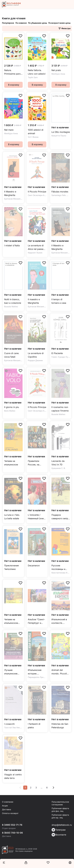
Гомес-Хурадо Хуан (61, 357)
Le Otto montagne (61, 132)
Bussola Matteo (11, 307)
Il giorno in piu (12, 407)
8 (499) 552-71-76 (12, 825)
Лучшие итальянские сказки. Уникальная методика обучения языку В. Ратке (13, 672)
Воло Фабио (10, 411)
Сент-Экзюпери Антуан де (40, 195)
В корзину (14, 85)
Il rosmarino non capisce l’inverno (60, 409)
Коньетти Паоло (59, 136)
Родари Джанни (35, 360)
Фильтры (64, 28)
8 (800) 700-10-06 (12, 833)
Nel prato (56, 70)
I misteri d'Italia (12, 245)
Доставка (7, 809)
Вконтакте (59, 835)
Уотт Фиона (33, 137)
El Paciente (57, 353)
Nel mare (9, 130)
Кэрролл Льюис (35, 253)
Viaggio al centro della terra (13, 776)
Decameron (34, 566)
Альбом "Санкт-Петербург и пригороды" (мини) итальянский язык (36, 621)
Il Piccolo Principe (37, 192)
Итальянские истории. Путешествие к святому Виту (36, 672)
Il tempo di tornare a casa (59, 301)
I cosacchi (9, 724)
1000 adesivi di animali (36, 132)
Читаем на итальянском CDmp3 (11, 621)
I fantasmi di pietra (34, 726)
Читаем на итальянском (11, 463)
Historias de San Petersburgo (60, 726)
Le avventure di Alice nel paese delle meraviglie (36, 247)
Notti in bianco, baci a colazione (13, 301)
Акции (5, 806)
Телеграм (59, 830)
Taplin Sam (33, 77)
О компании (8, 802)
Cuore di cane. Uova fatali (12, 355)
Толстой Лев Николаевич (16, 728)
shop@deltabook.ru (62, 825)
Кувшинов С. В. (58, 468)
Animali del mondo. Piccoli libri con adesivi (60, 672)
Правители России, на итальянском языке (35, 463)
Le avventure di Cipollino (36, 355)
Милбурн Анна (58, 74)
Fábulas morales (60, 192)
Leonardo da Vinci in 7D (58, 463)
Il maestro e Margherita (34, 301)
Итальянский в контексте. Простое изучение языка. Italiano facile (60, 621)
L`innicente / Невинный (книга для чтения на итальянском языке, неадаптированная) (37, 517)
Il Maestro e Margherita (10, 193)
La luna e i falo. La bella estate (12, 517)
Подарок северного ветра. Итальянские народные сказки (61, 517)
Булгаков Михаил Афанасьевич (19, 199)
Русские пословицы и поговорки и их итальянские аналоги (60, 567)
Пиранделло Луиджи (37, 677)
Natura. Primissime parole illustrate (13, 72)
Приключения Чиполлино (11, 567)
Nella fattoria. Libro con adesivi (37, 72)
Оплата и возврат (10, 813)
